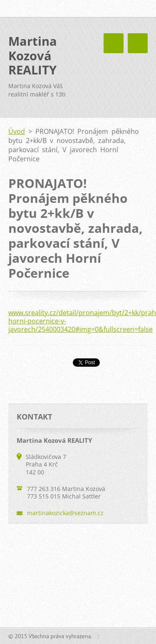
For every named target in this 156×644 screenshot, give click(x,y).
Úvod (17, 131)
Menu (138, 43)
